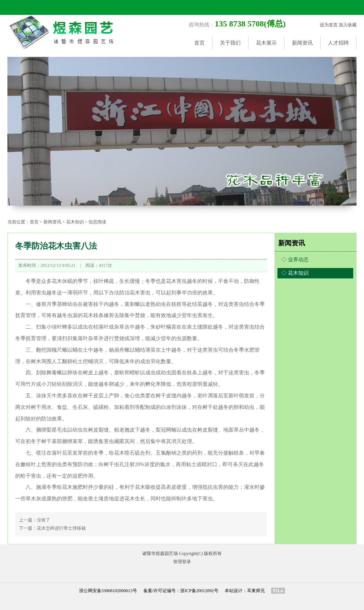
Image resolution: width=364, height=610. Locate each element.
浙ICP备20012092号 (199, 591)
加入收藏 (348, 25)
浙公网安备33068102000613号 (108, 591)
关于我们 (230, 43)
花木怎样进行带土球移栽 (61, 528)
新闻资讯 (302, 43)
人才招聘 (338, 43)
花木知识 (75, 222)
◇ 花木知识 (295, 273)
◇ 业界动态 (295, 260)
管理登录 (182, 562)
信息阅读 (97, 222)
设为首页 (329, 25)
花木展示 (266, 43)
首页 (199, 43)
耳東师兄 (256, 591)
